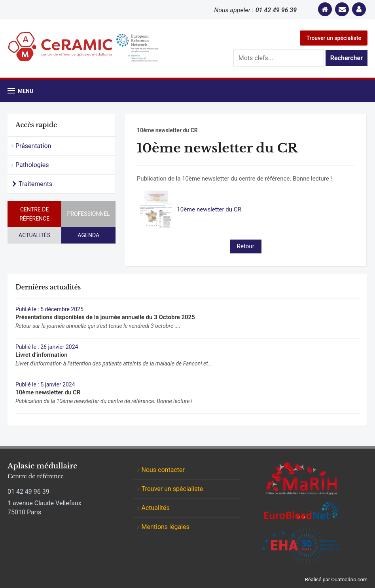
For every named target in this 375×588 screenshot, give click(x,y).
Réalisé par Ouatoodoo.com (336, 579)
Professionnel (89, 214)
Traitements (35, 184)
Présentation (33, 146)
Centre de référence (34, 214)
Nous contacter (163, 470)
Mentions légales (165, 527)
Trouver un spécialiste (334, 38)
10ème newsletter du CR (189, 209)
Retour (246, 246)
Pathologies (32, 165)
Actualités (34, 235)
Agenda (88, 235)
